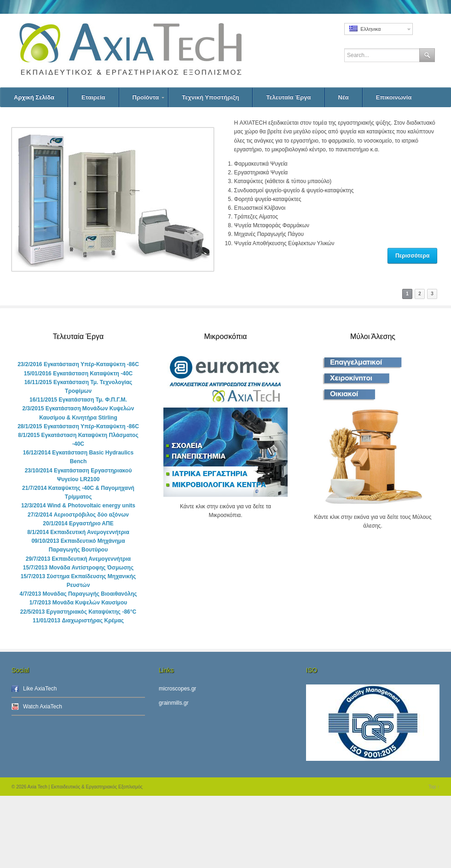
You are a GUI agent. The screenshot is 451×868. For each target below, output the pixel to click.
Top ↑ (434, 787)
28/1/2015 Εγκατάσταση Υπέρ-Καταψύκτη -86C (78, 426)
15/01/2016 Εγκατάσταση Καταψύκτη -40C (78, 374)
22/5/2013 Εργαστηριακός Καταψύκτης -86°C (78, 612)
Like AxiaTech (40, 689)
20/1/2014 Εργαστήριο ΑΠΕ (78, 523)
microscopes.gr (177, 689)
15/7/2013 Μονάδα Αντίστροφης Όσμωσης (78, 568)
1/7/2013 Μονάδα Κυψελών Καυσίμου (78, 603)
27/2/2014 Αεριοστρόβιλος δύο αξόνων (78, 515)
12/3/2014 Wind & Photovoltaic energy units (78, 506)
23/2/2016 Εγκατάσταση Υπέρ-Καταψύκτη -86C (78, 364)
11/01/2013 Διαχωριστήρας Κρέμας (78, 621)
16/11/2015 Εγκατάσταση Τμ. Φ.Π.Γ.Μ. (78, 400)
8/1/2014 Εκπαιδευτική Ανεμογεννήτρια (78, 532)
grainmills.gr (174, 703)
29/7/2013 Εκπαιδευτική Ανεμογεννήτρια (78, 559)
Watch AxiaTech (43, 707)
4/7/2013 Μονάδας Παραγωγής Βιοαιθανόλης (78, 594)
